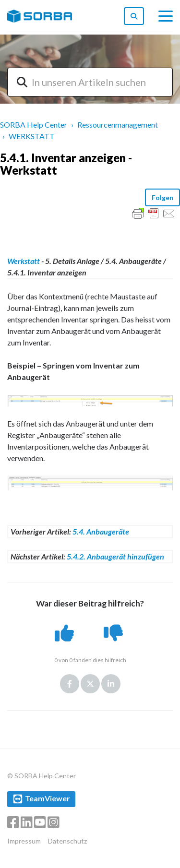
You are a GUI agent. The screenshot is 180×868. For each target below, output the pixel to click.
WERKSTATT (32, 136)
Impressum (24, 841)
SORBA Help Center (34, 125)
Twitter (90, 684)
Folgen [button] (162, 197)
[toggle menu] (166, 16)
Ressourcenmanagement (118, 125)
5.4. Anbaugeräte (101, 531)
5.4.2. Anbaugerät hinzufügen (115, 556)
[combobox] (90, 82)
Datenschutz (67, 841)
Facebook (70, 684)
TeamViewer (48, 798)
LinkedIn (111, 684)
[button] (66, 633)
